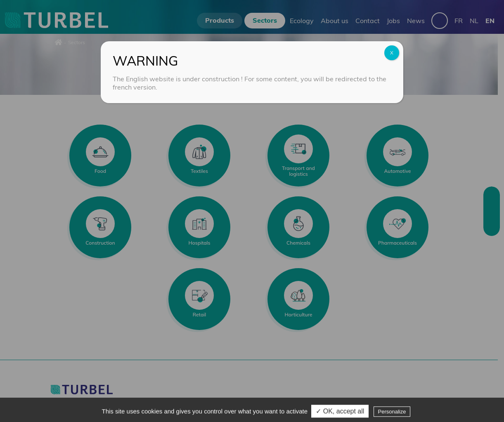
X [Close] (392, 53)
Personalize (392, 414)
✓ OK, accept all (340, 413)
